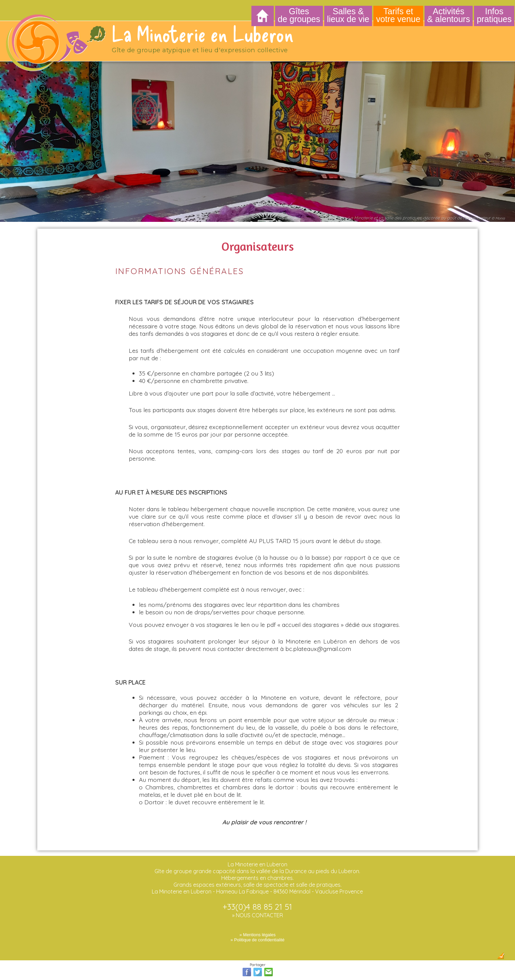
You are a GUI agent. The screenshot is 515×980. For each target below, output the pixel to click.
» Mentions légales (258, 929)
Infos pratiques (494, 15)
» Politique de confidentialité (257, 934)
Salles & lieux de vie (348, 15)
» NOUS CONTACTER (257, 909)
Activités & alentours (449, 15)
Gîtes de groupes (299, 15)
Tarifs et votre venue (398, 15)
